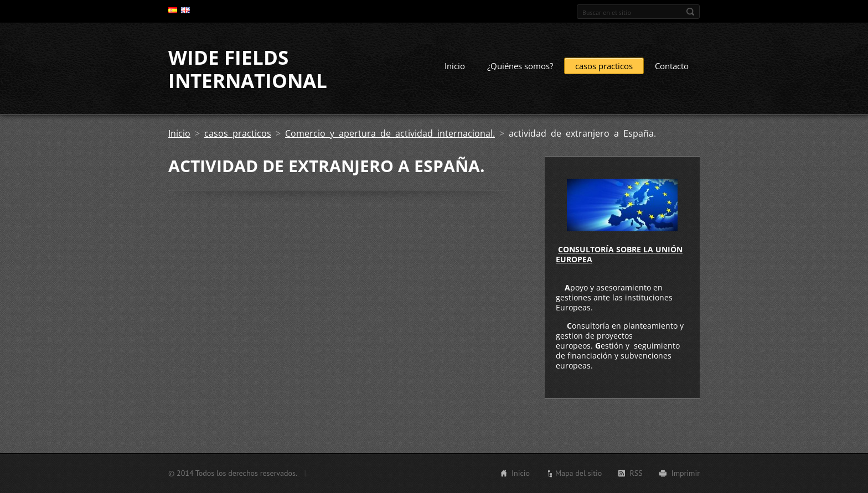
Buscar (690, 12)
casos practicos (604, 66)
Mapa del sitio (578, 473)
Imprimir (686, 473)
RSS (636, 473)
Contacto (672, 66)
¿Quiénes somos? (520, 66)
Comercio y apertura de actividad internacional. (390, 133)
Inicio (455, 66)
